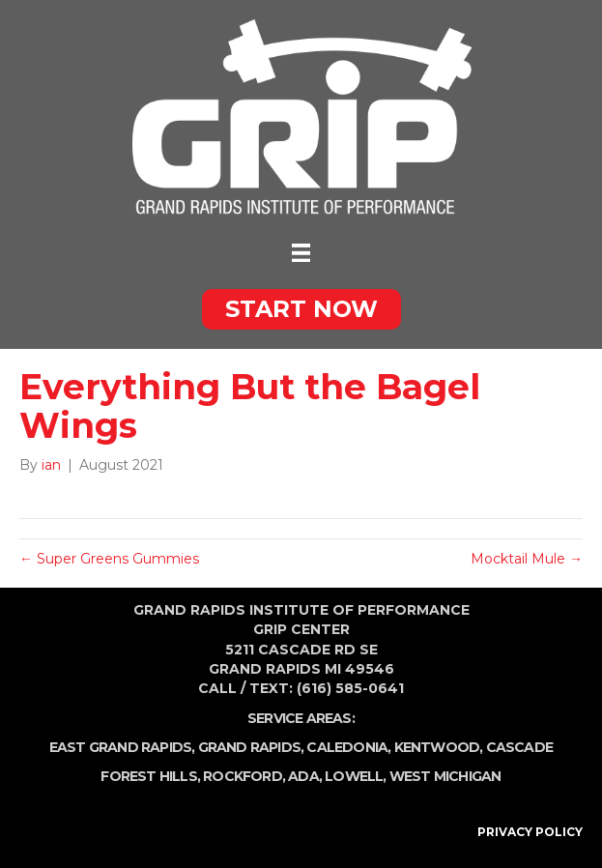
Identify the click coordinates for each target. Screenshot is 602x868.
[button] (301, 309)
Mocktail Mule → (527, 559)
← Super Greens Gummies (109, 559)
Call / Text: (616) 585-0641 (301, 688)
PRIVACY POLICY (530, 832)
